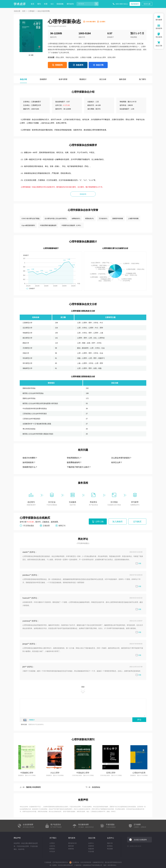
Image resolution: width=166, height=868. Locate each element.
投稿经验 (71, 849)
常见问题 (91, 852)
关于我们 (53, 838)
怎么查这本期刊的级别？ (121, 458)
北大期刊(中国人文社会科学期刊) (56, 218)
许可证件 (52, 852)
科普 (46, 4)
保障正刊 (62, 525)
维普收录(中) (89, 218)
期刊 (39, 4)
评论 (139, 720)
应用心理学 (111, 773)
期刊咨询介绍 (72, 843)
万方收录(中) (103, 218)
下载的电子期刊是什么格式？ (79, 467)
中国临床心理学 (83, 773)
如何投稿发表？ (29, 462)
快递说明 (91, 849)
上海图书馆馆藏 (133, 218)
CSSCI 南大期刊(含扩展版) (31, 218)
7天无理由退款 (28, 525)
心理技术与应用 (139, 773)
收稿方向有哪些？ (30, 458)
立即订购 (99, 522)
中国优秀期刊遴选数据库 (48, 225)
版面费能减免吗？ (74, 462)
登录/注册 (147, 4)
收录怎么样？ (117, 462)
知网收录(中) (76, 218)
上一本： (30, 787)
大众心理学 (55, 773)
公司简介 (52, 843)
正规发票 (46, 525)
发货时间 (91, 846)
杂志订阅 (100, 65)
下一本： (93, 787)
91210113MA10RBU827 (65, 865)
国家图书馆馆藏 (118, 218)
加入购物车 (118, 522)
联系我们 (52, 849)
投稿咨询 (59, 65)
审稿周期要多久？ (74, 458)
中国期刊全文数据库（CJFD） (72, 225)
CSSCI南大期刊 (91, 22)
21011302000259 (86, 862)
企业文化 (52, 846)
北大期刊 (102, 22)
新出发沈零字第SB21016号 (113, 862)
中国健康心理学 (27, 773)
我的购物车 (135, 4)
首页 (33, 4)
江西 (97, 102)
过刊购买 (137, 522)
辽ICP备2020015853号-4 (60, 862)
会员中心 (91, 843)
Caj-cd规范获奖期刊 (28, 225)
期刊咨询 (70, 4)
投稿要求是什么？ (30, 467)
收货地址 (110, 846)
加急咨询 (80, 65)
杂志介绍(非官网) (44, 11)
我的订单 (110, 843)
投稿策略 (60, 4)
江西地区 (31, 11)
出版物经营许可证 (35, 807)
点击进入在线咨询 (140, 840)
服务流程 (71, 846)
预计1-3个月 (137, 33)
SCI (52, 4)
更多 (83, 690)
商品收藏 (110, 849)
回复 (138, 563)
